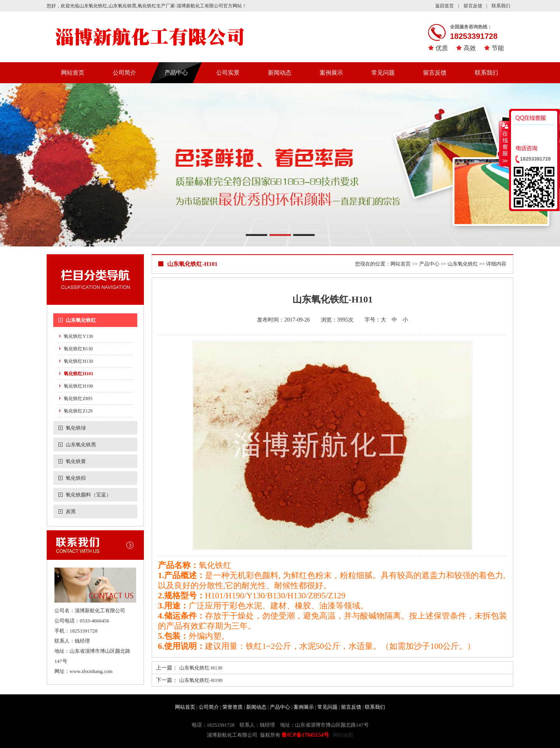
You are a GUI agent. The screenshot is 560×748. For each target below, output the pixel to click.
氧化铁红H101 (78, 374)
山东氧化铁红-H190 (201, 680)
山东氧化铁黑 (81, 445)
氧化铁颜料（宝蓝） (88, 495)
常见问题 (383, 73)
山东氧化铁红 (81, 320)
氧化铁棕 (76, 478)
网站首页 (73, 73)
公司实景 (228, 73)
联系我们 (501, 6)
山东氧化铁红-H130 (201, 668)
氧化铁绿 (76, 428)
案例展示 (331, 73)
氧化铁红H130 (78, 361)
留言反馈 (473, 6)
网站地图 (343, 735)
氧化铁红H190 (78, 386)
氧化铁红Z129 (78, 411)
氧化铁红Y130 (78, 336)
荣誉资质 (233, 707)
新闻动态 (280, 73)
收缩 (504, 143)
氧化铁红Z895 (78, 398)
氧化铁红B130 (78, 349)
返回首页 (444, 6)
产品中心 (176, 73)
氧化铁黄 (76, 461)
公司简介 (124, 73)
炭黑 (71, 511)
